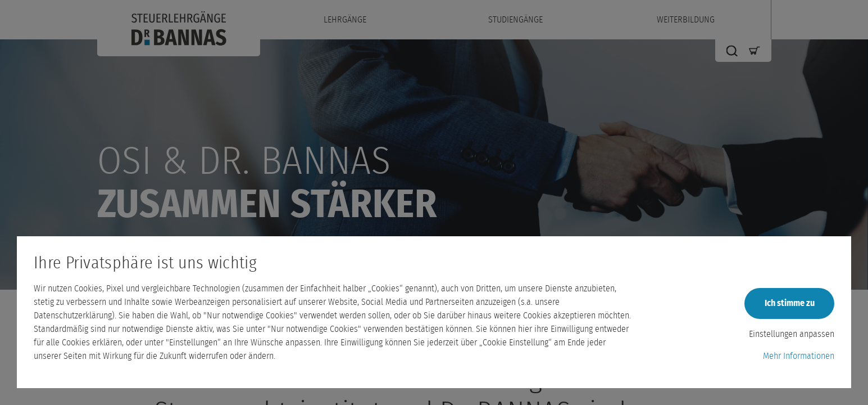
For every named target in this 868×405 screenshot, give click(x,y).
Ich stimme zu (790, 303)
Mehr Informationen (799, 356)
